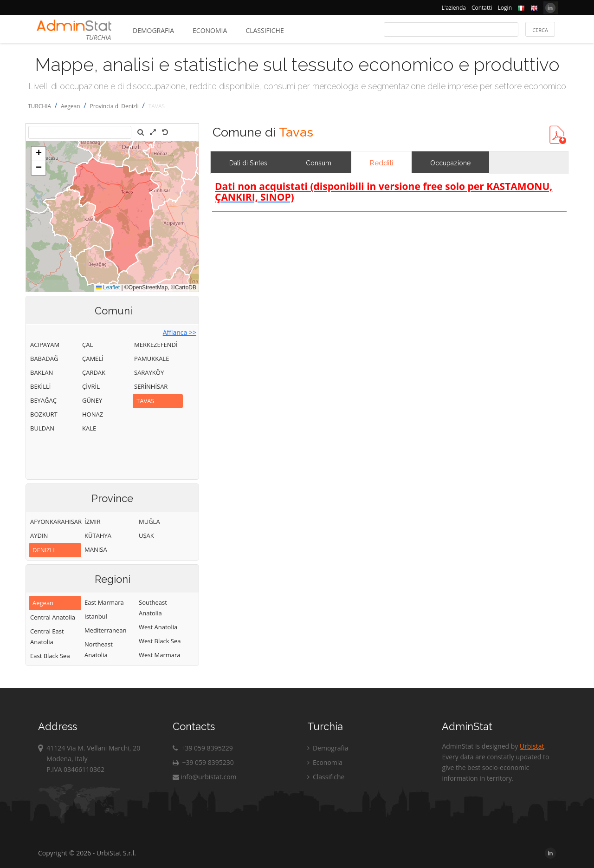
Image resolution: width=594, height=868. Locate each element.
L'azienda (454, 8)
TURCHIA (39, 106)
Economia (210, 30)
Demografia (153, 30)
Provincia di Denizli (114, 106)
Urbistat (532, 746)
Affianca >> (180, 332)
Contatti (482, 8)
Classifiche (265, 30)
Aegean (71, 106)
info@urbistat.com (204, 777)
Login (505, 8)
